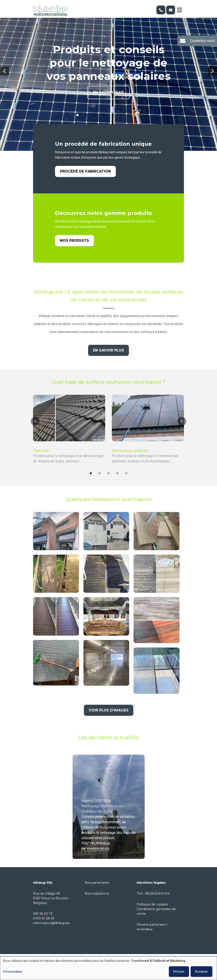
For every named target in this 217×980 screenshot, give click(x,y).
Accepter (201, 972)
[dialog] (108, 968)
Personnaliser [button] (13, 972)
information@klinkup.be (51, 923)
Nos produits (74, 241)
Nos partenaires (97, 883)
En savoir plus (108, 92)
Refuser (179, 972)
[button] (4, 71)
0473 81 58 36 (44, 918)
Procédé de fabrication (85, 172)
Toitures (41, 456)
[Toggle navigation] (180, 10)
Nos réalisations (97, 894)
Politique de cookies (152, 904)
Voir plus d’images (109, 715)
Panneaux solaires (130, 456)
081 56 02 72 (43, 914)
